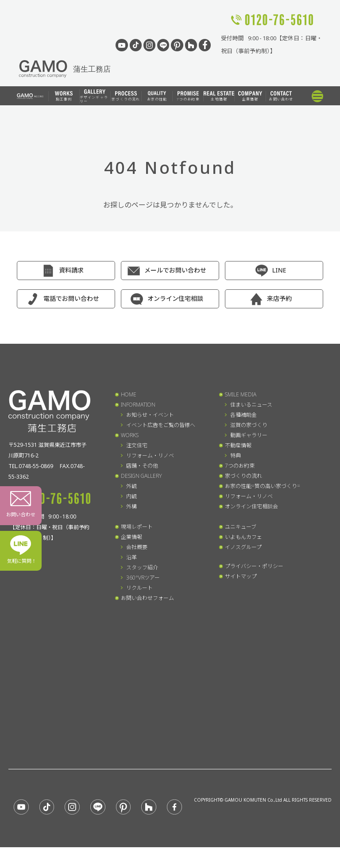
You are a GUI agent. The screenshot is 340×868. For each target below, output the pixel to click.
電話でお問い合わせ (71, 298)
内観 (131, 496)
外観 (131, 486)
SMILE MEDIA (241, 394)
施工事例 (64, 96)
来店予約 (279, 298)
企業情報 (250, 96)
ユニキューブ (241, 527)
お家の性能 (157, 96)
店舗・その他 (142, 466)
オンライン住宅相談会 (251, 506)
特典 (236, 455)
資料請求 (71, 270)
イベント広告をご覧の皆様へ (161, 425)
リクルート (139, 588)
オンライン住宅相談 (175, 298)
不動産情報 (238, 445)
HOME (129, 394)
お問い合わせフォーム (147, 598)
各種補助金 (243, 415)
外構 (131, 506)
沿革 (131, 557)
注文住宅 (137, 445)
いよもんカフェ (243, 537)
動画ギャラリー (249, 435)
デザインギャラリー (94, 96)
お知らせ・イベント (150, 415)
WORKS (130, 435)
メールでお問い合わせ (175, 270)
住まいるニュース (251, 405)
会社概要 (137, 547)
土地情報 (219, 96)
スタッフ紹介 (142, 567)
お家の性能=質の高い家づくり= (263, 486)
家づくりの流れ (126, 96)
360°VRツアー (143, 578)
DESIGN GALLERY (141, 476)
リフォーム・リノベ (150, 455)
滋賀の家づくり (249, 425)
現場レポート (137, 527)
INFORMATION (138, 405)
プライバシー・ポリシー (254, 566)
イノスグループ (243, 547)
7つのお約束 (188, 96)
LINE (279, 270)
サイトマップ (241, 576)
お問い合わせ (281, 96)
